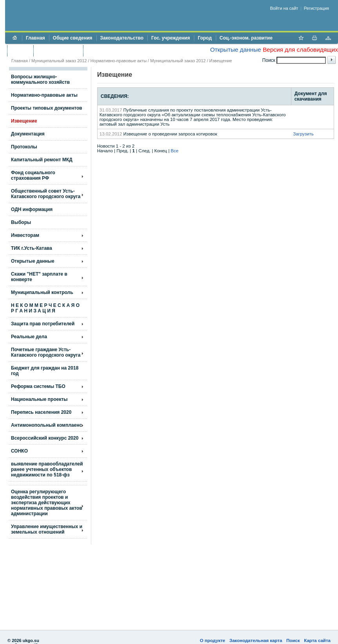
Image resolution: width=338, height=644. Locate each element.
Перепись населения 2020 (41, 412)
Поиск (293, 640)
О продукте (212, 640)
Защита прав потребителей (43, 324)
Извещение (221, 61)
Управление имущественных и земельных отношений (47, 529)
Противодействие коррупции (121, 51)
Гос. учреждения (171, 38)
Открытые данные (235, 50)
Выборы (21, 222)
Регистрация (316, 8)
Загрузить (303, 134)
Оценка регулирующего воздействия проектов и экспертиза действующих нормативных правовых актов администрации (47, 503)
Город (205, 38)
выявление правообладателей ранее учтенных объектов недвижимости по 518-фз (47, 469)
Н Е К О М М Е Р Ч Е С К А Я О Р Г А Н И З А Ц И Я (45, 308)
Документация (28, 134)
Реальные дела (29, 337)
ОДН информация (32, 209)
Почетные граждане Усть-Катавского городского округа (46, 352)
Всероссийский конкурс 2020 (45, 438)
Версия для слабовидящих (300, 50)
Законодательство (122, 38)
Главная (35, 38)
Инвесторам (25, 235)
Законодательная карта (256, 640)
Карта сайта (317, 640)
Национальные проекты (39, 399)
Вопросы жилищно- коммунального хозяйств (40, 79)
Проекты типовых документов (47, 108)
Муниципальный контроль (42, 292)
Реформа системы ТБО (38, 386)
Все (175, 151)
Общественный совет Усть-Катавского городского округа (46, 194)
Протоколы (24, 147)
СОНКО (19, 451)
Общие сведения (73, 38)
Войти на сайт (284, 8)
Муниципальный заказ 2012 (59, 61)
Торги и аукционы (58, 51)
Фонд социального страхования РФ (33, 175)
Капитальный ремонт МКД (42, 160)
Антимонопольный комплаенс (46, 425)
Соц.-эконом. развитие (246, 38)
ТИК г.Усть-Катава (32, 248)
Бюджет (20, 51)
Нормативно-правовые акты (118, 61)
